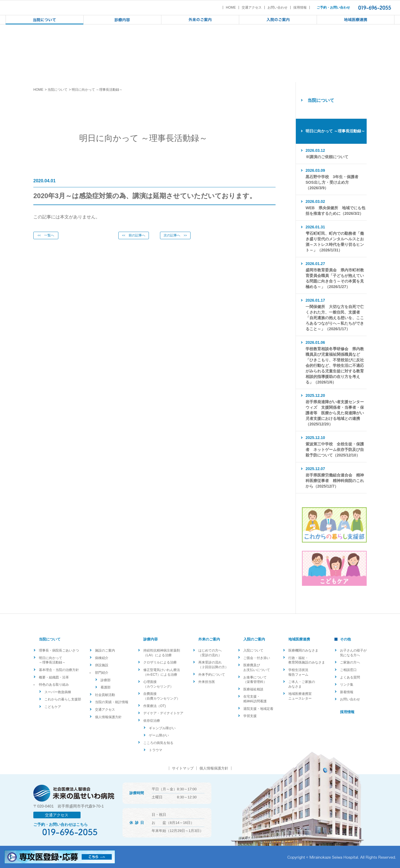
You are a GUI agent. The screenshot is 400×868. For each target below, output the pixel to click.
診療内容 (151, 639)
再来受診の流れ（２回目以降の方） (213, 665)
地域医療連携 (299, 639)
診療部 (106, 680)
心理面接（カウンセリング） (158, 684)
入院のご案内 (254, 639)
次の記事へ (175, 235)
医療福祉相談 (253, 689)
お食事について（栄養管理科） (255, 680)
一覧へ (46, 235)
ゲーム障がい (159, 735)
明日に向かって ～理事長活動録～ (52, 660)
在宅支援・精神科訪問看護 (255, 699)
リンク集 (347, 685)
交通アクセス (252, 7)
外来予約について (212, 675)
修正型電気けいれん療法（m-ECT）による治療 (162, 672)
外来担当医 (207, 682)
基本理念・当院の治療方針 (59, 670)
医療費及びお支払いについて (257, 668)
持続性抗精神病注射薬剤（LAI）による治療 (162, 653)
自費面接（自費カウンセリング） (162, 696)
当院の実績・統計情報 (112, 702)
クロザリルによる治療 (160, 662)
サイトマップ (183, 768)
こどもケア (53, 707)
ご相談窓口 (348, 670)
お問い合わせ (277, 7)
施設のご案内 (105, 650)
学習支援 (250, 716)
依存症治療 (152, 721)
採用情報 (300, 7)
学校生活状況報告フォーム (298, 672)
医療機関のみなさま (303, 650)
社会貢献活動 (105, 695)
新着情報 (347, 692)
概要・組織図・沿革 (54, 677)
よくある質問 (350, 677)
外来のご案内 (209, 639)
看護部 (106, 687)
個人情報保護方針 (108, 717)
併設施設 (102, 665)
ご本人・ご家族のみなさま (302, 684)
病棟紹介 (102, 658)
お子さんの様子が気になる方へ (353, 653)
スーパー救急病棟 (58, 692)
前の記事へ (134, 235)
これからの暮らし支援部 (63, 699)
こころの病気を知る (158, 743)
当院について (57, 90)
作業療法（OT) (155, 706)
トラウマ (156, 750)
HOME (231, 7)
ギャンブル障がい (162, 728)
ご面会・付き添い (257, 658)
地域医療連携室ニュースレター (300, 696)
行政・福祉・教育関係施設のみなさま (307, 660)
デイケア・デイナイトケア (163, 713)
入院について (253, 650)
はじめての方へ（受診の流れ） (210, 653)
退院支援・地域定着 (258, 709)
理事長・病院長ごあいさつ (59, 650)
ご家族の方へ (350, 662)
